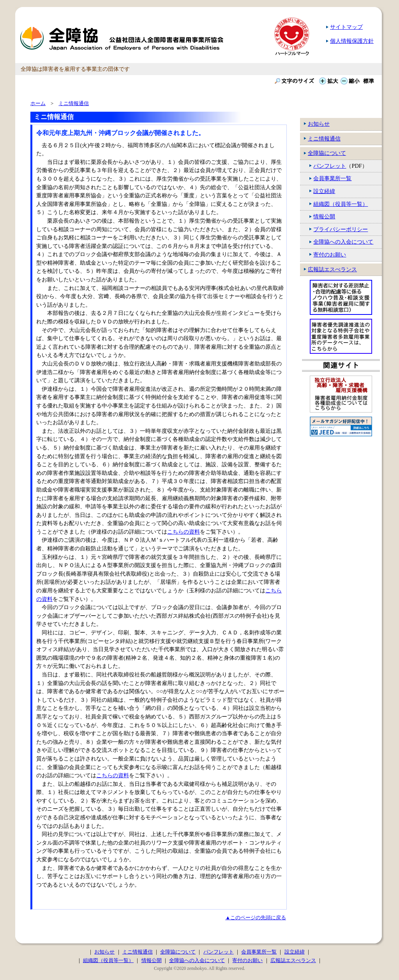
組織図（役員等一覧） (341, 204)
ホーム (38, 103)
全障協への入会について (343, 242)
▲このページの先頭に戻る (256, 918)
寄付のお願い (330, 255)
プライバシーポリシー (341, 229)
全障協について (327, 153)
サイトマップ (346, 27)
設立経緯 (324, 191)
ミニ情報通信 (324, 139)
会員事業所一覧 (332, 178)
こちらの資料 (184, 532)
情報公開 (324, 216)
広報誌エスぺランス (332, 269)
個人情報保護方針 (352, 41)
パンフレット (330, 166)
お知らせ (319, 124)
